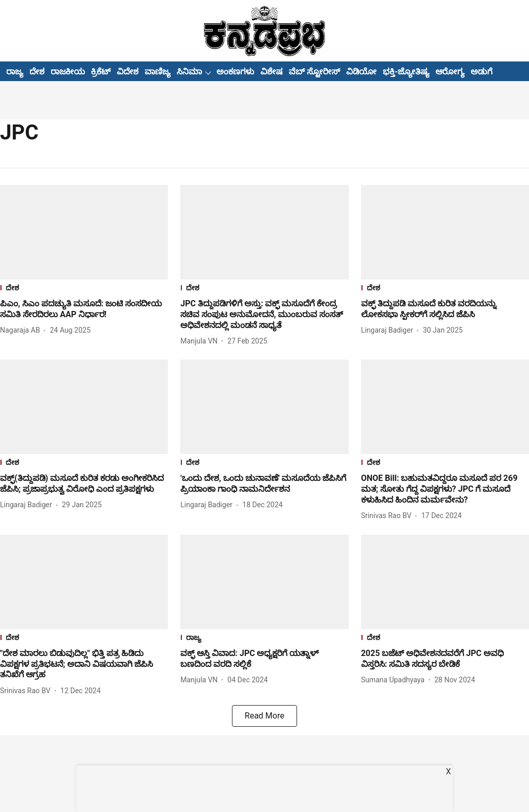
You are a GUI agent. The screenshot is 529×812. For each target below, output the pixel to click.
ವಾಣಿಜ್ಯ (158, 72)
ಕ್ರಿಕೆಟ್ (101, 72)
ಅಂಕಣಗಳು (235, 72)
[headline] (84, 309)
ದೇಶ (37, 72)
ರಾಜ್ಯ (15, 72)
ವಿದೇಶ (128, 72)
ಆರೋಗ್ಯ (450, 72)
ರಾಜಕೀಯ (68, 72)
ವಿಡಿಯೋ (361, 72)
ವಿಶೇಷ (271, 72)
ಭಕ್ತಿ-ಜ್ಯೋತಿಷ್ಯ (406, 72)
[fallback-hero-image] (84, 232)
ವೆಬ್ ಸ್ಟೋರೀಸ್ (314, 72)
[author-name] (22, 330)
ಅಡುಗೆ (481, 72)
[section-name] (84, 289)
